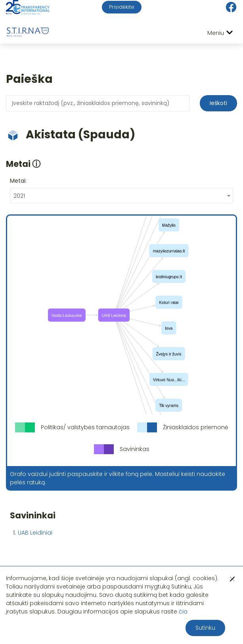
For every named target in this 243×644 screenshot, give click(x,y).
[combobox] (121, 196)
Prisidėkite (122, 7)
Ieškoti (218, 103)
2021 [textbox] (19, 196)
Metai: (18, 181)
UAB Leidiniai (35, 533)
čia (183, 612)
